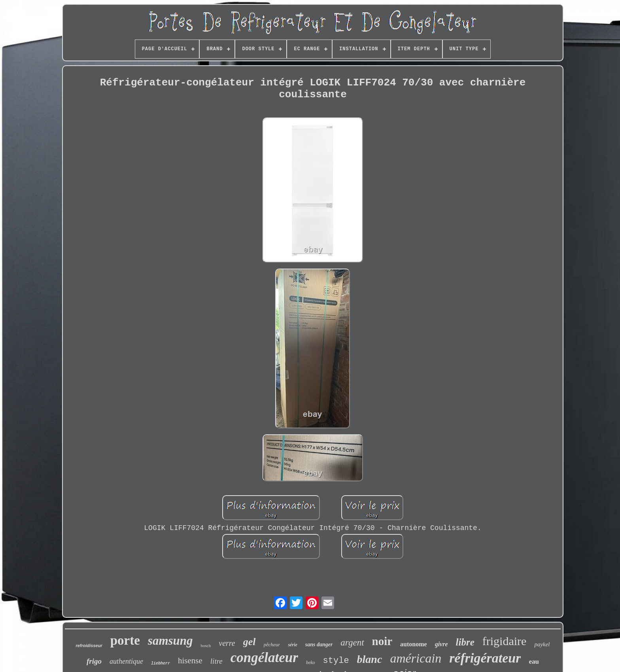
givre (441, 644)
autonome (414, 644)
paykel (542, 644)
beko (311, 663)
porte (125, 640)
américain (416, 658)
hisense (190, 661)
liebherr (161, 663)
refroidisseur (89, 645)
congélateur (264, 658)
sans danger (319, 645)
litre (216, 661)
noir (382, 641)
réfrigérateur (485, 658)
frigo (94, 661)
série (292, 645)
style (336, 661)
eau (534, 662)
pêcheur (272, 645)
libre (465, 642)
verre (227, 643)
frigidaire (505, 641)
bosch (206, 645)
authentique (126, 661)
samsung (170, 641)
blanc (370, 659)
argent (352, 643)
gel (250, 642)
